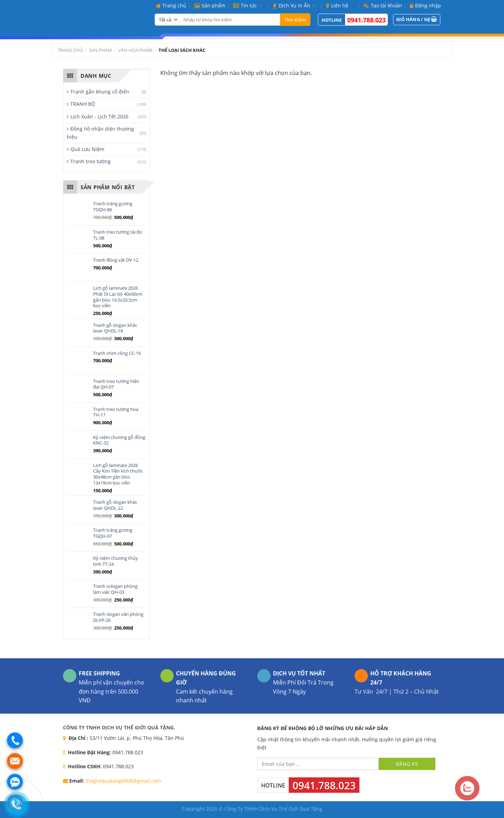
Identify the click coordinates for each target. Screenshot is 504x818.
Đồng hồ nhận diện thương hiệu (100, 133)
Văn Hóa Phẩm (135, 50)
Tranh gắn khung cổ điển (100, 92)
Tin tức (249, 5)
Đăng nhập (425, 5)
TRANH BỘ (83, 104)
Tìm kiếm (295, 20)
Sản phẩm (210, 5)
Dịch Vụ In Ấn (295, 5)
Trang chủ (171, 5)
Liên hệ (337, 5)
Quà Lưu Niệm (87, 149)
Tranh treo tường (90, 161)
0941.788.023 (366, 20)
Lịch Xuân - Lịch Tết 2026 (99, 116)
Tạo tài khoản (383, 5)
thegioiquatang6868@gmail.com (123, 781)
